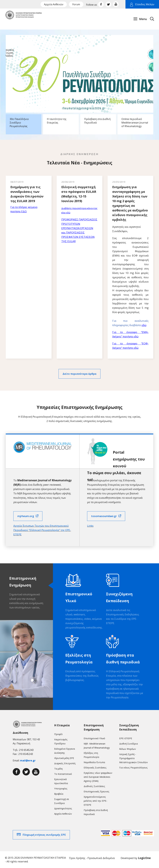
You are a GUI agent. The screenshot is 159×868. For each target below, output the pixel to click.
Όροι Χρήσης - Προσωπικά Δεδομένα (92, 858)
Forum (76, 4)
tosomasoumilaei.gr (104, 516)
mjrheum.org (26, 516)
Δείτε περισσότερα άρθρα (79, 374)
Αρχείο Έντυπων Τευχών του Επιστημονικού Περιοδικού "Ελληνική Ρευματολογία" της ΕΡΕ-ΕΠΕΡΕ (42, 530)
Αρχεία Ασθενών (54, 4)
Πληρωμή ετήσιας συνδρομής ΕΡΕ (44, 835)
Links (90, 526)
